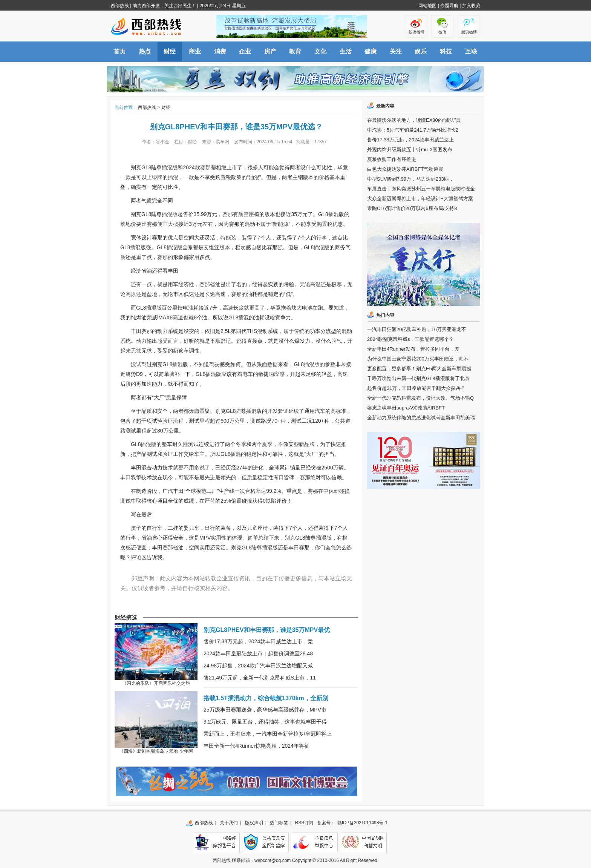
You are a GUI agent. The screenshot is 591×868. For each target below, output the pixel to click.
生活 (346, 51)
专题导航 (449, 6)
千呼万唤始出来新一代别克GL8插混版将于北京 (418, 378)
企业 (245, 51)
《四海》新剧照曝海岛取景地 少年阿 (156, 751)
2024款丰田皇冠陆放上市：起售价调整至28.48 (258, 653)
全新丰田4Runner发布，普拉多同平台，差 (413, 349)
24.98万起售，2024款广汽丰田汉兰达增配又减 (258, 666)
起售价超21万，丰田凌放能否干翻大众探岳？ (416, 388)
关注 (396, 51)
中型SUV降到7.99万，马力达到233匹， (410, 179)
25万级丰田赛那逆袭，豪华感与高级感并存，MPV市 (265, 710)
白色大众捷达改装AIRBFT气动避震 (405, 169)
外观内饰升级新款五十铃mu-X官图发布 (410, 150)
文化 (320, 51)
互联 (471, 51)
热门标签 (279, 823)
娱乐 (421, 51)
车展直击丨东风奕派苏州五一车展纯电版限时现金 (421, 189)
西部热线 (120, 6)
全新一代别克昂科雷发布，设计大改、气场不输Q (420, 398)
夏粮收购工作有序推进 (392, 159)
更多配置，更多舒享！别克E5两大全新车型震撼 (419, 369)
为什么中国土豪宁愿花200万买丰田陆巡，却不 (418, 359)
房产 (270, 51)
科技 (446, 51)
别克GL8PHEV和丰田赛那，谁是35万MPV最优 (267, 630)
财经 (170, 51)
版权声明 (254, 823)
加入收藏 (471, 6)
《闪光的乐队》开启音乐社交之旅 (156, 683)
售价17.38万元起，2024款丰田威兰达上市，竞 (258, 641)
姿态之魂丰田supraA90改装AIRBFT (406, 408)
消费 (220, 51)
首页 (119, 51)
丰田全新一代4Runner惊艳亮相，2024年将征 (256, 746)
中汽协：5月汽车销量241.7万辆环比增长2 (413, 130)
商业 (195, 51)
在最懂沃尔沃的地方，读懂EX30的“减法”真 (414, 120)
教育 (295, 51)
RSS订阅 (304, 823)
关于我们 (229, 823)
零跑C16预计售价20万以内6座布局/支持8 (412, 208)
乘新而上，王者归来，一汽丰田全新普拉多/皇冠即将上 (268, 734)
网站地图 (427, 6)
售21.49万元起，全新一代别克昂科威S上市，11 (260, 678)
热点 (145, 51)
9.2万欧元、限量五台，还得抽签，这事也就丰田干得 (265, 722)
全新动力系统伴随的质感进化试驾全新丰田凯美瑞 (421, 418)
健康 (371, 51)
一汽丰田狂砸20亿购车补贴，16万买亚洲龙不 (417, 329)
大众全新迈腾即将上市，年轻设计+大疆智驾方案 (420, 199)
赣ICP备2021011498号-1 (362, 823)
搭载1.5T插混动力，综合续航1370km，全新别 (266, 698)
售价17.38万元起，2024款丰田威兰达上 (410, 140)
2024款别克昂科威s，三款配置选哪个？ (410, 339)
